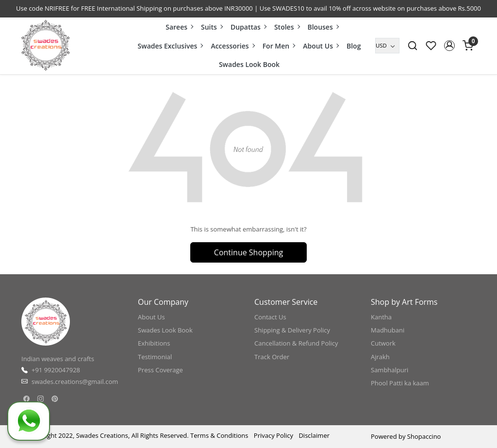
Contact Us (270, 317)
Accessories (232, 46)
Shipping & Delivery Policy (292, 330)
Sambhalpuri (389, 370)
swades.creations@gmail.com (75, 382)
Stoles (287, 27)
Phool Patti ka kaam (400, 383)
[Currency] (387, 46)
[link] (413, 46)
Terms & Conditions (219, 435)
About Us (321, 46)
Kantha (381, 317)
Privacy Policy (273, 435)
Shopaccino (424, 436)
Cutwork (383, 343)
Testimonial (155, 357)
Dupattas (248, 27)
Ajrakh (380, 357)
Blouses (323, 27)
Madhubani (388, 330)
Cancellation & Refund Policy (296, 343)
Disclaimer (314, 435)
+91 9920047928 (56, 370)
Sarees (179, 27)
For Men (279, 46)
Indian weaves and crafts (58, 359)
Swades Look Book (249, 64)
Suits (212, 27)
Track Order (272, 357)
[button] (449, 46)
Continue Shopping (248, 252)
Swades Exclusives (170, 46)
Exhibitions (154, 343)
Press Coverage (160, 370)
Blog (354, 46)
